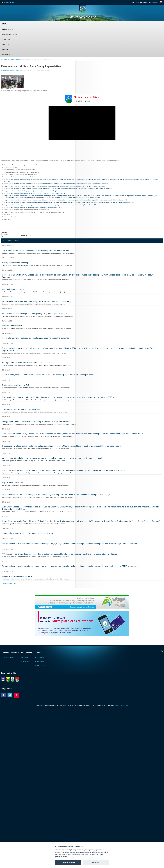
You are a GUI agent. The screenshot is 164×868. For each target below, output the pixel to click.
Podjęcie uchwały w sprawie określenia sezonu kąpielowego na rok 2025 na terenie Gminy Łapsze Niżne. (33, 207)
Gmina (5, 24)
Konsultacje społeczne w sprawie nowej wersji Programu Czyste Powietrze (35, 314)
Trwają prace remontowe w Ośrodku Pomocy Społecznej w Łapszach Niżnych (36, 422)
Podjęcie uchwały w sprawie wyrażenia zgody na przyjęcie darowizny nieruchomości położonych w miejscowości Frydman (38, 191)
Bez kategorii (5, 234)
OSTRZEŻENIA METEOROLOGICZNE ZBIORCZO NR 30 (27, 533)
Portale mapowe (39, 657)
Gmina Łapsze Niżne (82, 17)
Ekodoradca (8, 54)
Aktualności (19, 59)
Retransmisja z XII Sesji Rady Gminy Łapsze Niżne (37, 59)
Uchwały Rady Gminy (41, 665)
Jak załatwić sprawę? (9, 657)
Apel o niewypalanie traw (13, 289)
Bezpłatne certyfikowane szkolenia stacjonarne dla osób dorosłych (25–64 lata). (37, 301)
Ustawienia (96, 862)
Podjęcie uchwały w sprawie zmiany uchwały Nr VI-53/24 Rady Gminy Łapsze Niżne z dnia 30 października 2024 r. (36, 193)
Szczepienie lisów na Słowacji (15, 263)
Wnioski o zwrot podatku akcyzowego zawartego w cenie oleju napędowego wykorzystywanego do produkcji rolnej (52, 458)
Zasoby (38, 653)
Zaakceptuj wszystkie (68, 862)
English (145, 3)
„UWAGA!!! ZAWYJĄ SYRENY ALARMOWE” (22, 409)
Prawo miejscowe (39, 661)
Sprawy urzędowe (11, 653)
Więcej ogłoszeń (8, 584)
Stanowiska (24, 657)
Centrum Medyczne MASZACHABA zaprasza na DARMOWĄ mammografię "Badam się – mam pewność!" (48, 375)
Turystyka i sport (10, 34)
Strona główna (5, 59)
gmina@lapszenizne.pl (122, 706)
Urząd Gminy (8, 29)
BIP (161, 2)
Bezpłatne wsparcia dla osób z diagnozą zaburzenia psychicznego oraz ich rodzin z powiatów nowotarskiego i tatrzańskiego (56, 495)
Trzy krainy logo (158, 10)
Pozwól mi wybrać (61, 857)
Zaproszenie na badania (13, 482)
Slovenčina (155, 3)
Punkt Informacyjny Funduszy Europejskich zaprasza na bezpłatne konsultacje (36, 338)
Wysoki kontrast (9, 2)
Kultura (6, 49)
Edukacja (6, 39)
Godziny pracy (25, 661)
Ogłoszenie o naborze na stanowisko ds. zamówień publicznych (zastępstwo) (36, 251)
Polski (137, 3)
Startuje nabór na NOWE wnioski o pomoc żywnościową (27, 363)
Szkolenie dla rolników (12, 326)
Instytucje (7, 44)
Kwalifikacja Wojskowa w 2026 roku (18, 576)
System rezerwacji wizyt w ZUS (16, 385)
